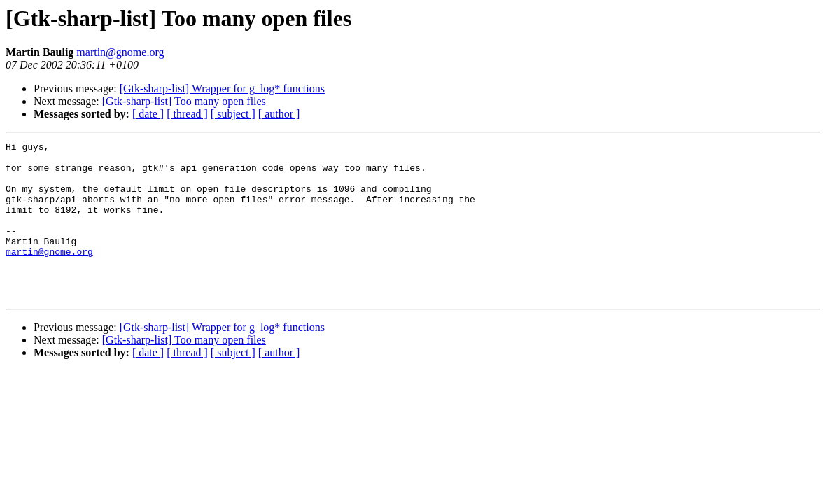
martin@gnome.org (120, 52)
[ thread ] (187, 114)
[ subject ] (233, 114)
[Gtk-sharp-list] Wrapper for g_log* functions (222, 89)
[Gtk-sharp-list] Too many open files (184, 101)
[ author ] (279, 114)
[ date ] (148, 114)
